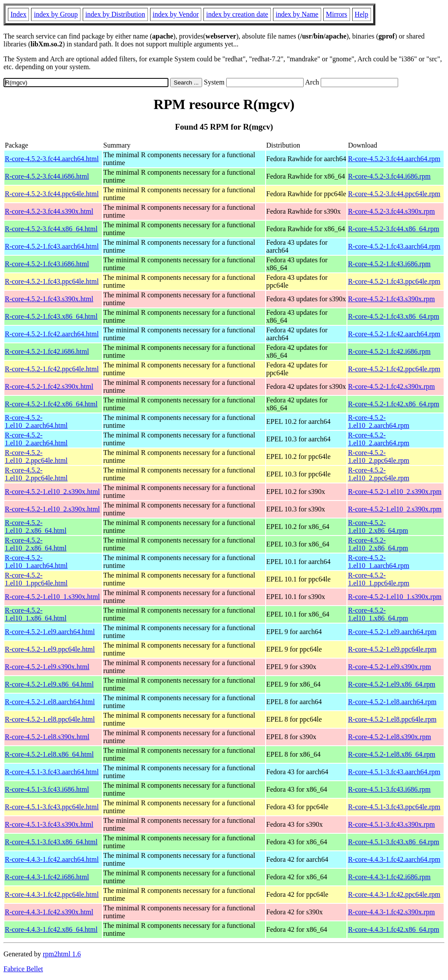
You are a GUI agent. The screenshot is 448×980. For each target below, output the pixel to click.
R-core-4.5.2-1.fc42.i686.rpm (389, 351)
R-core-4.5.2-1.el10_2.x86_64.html (36, 527)
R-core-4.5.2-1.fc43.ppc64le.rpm (394, 281)
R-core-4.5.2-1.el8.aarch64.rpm (392, 702)
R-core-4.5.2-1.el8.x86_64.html (49, 754)
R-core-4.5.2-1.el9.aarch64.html (50, 632)
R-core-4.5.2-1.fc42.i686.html (47, 351)
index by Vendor (176, 14)
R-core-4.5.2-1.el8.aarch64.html (50, 702)
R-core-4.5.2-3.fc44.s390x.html (49, 211)
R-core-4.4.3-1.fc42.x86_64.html (51, 929)
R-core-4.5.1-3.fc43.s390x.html (49, 824)
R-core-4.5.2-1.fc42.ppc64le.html (52, 369)
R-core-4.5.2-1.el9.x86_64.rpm (392, 684)
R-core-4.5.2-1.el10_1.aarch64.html (36, 562)
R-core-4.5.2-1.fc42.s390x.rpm (391, 386)
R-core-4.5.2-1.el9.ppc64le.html (50, 649)
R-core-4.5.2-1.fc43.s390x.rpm (391, 299)
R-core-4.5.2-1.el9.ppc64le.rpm (392, 649)
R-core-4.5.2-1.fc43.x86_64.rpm (393, 316)
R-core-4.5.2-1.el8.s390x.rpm (389, 737)
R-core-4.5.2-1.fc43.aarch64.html (52, 246)
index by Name (297, 14)
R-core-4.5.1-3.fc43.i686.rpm (389, 789)
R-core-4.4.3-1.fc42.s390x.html (49, 912)
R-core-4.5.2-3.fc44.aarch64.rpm (394, 159)
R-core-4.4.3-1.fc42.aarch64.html (52, 859)
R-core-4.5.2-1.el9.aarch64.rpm (392, 632)
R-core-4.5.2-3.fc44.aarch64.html (52, 159)
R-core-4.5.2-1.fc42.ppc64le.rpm (394, 369)
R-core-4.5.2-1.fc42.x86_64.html (51, 404)
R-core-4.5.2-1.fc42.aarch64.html (52, 334)
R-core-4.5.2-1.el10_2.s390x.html (52, 492)
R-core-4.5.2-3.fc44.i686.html (47, 176)
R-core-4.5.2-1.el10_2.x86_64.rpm (378, 527)
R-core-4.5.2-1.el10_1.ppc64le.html (36, 579)
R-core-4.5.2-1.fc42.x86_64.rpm (393, 404)
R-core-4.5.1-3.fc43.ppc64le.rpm (394, 807)
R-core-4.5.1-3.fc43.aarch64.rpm (394, 772)
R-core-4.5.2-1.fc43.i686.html (47, 264)
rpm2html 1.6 (62, 954)
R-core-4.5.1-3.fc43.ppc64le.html (52, 807)
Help (362, 14)
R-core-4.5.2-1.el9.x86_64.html (49, 684)
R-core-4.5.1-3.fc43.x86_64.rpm (393, 842)
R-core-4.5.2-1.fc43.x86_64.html (51, 316)
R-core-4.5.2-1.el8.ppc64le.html (50, 719)
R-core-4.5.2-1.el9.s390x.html (47, 667)
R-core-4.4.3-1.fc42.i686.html (47, 877)
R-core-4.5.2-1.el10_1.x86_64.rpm (378, 614)
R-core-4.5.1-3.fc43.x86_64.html (51, 842)
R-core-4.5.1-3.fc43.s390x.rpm (391, 824)
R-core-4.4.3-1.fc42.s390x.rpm (391, 912)
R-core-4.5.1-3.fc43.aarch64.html (52, 772)
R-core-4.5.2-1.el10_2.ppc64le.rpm (378, 457)
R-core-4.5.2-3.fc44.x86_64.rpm (393, 229)
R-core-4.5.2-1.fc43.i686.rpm (389, 264)
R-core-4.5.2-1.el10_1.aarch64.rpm (378, 562)
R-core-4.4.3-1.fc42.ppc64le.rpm (394, 894)
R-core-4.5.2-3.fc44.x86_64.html (51, 229)
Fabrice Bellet (23, 969)
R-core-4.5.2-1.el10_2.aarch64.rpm (378, 421)
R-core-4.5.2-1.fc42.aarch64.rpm (394, 334)
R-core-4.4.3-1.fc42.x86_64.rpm (393, 929)
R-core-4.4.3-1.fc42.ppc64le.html (52, 894)
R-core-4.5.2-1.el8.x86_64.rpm (392, 754)
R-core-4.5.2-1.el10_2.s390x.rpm (395, 492)
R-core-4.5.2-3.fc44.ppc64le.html (52, 194)
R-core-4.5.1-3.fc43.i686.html (47, 789)
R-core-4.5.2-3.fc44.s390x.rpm (391, 211)
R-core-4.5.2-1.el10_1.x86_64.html (36, 614)
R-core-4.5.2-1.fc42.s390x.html (49, 386)
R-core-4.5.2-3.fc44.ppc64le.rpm (394, 194)
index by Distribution (115, 14)
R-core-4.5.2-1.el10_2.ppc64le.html (36, 457)
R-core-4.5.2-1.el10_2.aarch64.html (36, 421)
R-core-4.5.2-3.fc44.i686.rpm (389, 176)
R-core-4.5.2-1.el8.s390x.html (47, 737)
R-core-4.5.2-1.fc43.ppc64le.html (52, 281)
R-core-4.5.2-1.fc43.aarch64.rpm (394, 246)
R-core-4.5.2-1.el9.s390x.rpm (389, 667)
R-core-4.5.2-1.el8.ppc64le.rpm (392, 719)
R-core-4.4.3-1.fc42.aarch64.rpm (394, 859)
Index (18, 14)
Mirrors (337, 14)
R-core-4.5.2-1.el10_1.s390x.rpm (395, 597)
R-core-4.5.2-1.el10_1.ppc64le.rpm (378, 579)
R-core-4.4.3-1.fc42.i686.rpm (389, 877)
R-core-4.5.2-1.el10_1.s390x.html (52, 597)
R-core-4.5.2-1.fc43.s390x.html (49, 299)
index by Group (56, 14)
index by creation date (237, 14)
